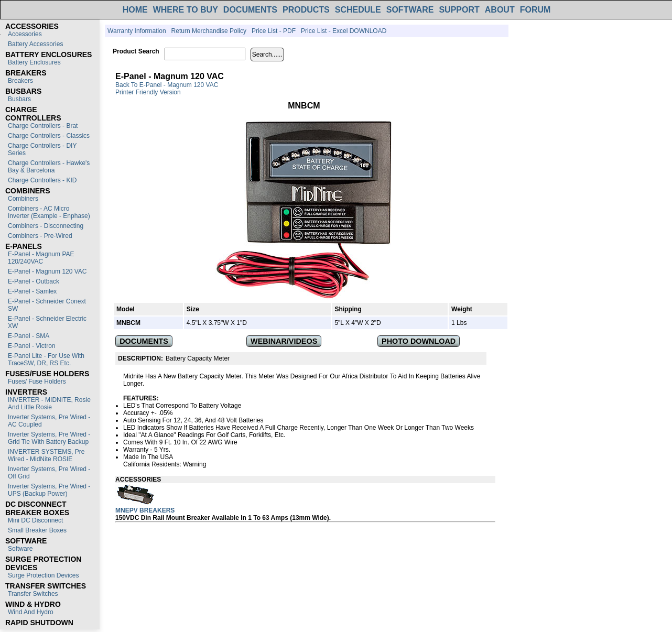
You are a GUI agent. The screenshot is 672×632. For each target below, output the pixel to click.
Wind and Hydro (31, 612)
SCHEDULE (358, 10)
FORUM (535, 10)
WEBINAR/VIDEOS (284, 341)
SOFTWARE (410, 10)
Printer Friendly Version (148, 92)
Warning (194, 464)
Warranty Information (137, 31)
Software (20, 549)
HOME (135, 10)
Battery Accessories (35, 44)
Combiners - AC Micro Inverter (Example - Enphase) (49, 212)
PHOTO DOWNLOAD (419, 341)
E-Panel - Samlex (32, 291)
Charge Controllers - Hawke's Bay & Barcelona (49, 167)
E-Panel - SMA (29, 336)
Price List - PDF (274, 31)
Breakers (20, 81)
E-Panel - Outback (34, 281)
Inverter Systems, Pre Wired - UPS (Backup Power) (49, 490)
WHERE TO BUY (186, 10)
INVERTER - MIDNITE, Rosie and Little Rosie (49, 404)
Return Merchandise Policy (209, 31)
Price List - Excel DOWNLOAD (344, 31)
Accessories (25, 34)
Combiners (23, 199)
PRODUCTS (306, 10)
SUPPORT (459, 10)
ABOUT (500, 10)
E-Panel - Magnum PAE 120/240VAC (41, 258)
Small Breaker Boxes (37, 530)
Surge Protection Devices (43, 575)
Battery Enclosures (34, 62)
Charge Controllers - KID (42, 180)
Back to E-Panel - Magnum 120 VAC (167, 85)
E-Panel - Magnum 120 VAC (47, 271)
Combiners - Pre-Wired (40, 236)
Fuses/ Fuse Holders (37, 382)
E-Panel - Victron (32, 346)
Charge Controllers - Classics (49, 136)
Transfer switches (33, 594)
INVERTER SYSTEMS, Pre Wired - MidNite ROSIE (46, 455)
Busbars (19, 99)
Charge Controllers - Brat (43, 126)
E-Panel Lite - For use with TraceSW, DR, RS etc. (46, 359)
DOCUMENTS (250, 10)
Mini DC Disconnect (35, 520)
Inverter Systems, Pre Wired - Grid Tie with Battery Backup (49, 438)
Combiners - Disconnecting (46, 226)
